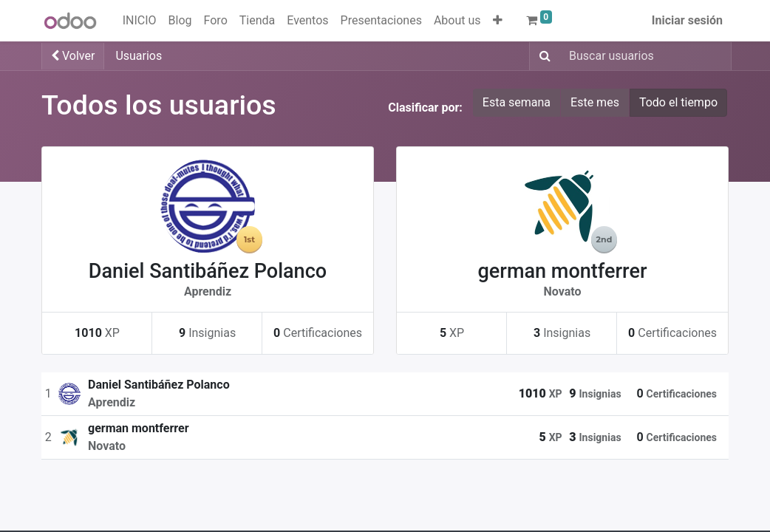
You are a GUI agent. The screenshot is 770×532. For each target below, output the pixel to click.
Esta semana (517, 102)
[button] (498, 21)
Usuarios (139, 56)
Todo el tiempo (678, 102)
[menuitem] (140, 21)
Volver (73, 56)
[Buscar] (542, 56)
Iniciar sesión (687, 20)
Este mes (595, 102)
